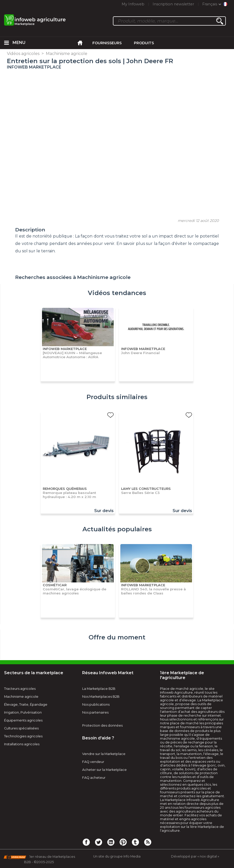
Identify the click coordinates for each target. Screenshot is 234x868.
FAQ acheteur (94, 778)
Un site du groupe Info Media (117, 856)
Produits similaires (117, 397)
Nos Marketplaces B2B (101, 697)
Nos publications (96, 704)
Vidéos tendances (117, 293)
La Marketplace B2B (99, 689)
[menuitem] (6, 43)
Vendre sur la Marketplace (104, 754)
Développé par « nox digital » (195, 856)
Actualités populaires (117, 529)
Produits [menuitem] (144, 43)
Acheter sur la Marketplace (104, 770)
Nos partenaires (95, 712)
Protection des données (102, 725)
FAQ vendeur (93, 762)
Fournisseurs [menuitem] (107, 43)
